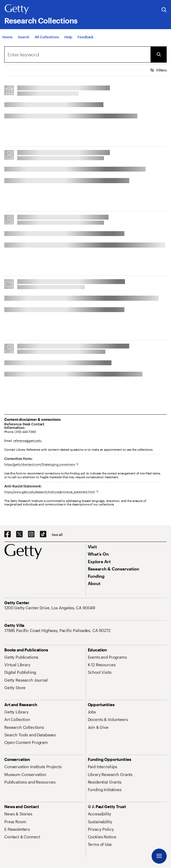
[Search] (23, 41)
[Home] (7, 41)
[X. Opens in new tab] (19, 534)
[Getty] (17, 9)
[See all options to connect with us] (57, 535)
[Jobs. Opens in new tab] (92, 712)
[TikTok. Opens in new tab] (43, 534)
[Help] (68, 41)
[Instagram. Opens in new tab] (31, 534)
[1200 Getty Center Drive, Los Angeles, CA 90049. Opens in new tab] (50, 608)
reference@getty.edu (27, 441)
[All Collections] (47, 41)
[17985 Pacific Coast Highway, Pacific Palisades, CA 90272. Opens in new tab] (58, 630)
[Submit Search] (159, 54)
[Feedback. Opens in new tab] (85, 41)
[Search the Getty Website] (164, 10)
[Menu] (159, 856)
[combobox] (77, 54)
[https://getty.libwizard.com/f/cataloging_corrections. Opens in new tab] (41, 464)
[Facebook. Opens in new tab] (8, 534)
